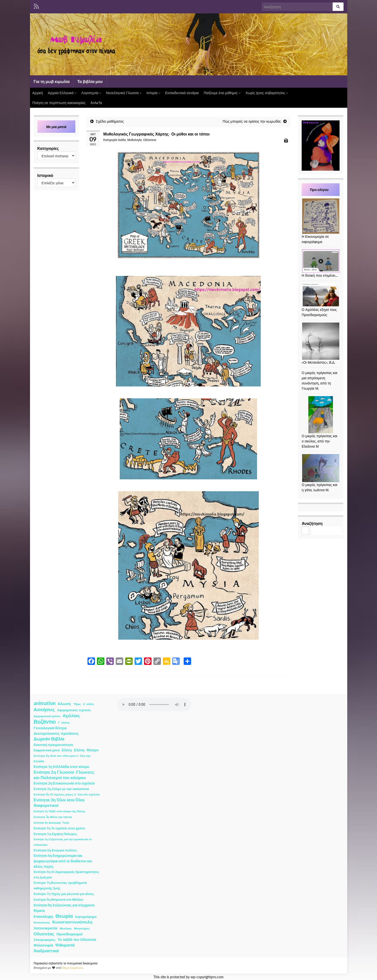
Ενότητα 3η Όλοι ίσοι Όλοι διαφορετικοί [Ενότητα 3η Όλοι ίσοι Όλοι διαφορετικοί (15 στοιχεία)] (59, 803)
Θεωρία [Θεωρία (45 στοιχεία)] (64, 916)
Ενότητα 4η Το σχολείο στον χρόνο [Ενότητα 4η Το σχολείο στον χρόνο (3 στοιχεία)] (59, 828)
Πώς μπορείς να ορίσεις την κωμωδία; (252, 121)
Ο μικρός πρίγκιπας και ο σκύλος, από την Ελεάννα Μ (319, 441)
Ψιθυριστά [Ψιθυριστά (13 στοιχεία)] (65, 945)
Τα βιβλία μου (90, 81)
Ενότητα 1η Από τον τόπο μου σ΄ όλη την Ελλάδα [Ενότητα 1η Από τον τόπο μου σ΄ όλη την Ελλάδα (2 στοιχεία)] (62, 758)
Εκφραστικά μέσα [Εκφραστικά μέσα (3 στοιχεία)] (47, 750)
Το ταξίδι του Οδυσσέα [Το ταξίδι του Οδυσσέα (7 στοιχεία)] (77, 939)
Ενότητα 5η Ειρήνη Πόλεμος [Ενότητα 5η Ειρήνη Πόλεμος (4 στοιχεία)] (56, 834)
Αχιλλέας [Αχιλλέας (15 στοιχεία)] (71, 716)
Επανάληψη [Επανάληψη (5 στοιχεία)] (43, 916)
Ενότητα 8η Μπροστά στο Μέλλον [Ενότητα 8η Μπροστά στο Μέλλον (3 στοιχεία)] (59, 900)
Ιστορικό (45, 175)
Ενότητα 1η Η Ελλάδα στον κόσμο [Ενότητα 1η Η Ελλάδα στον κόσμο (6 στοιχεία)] (62, 767)
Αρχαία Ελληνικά (62, 93)
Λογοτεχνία (91, 93)
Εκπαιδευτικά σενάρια (182, 93)
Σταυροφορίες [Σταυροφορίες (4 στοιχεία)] (45, 940)
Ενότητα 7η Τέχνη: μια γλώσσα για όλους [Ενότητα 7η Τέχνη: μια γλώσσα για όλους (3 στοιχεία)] (64, 894)
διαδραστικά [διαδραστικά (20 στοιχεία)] (46, 951)
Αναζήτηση (312, 523)
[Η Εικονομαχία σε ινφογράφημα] (321, 216)
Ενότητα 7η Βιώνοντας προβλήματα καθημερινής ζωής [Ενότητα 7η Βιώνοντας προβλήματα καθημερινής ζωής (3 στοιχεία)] (60, 885)
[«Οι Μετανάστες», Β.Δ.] (321, 341)
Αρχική (38, 93)
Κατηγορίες (48, 148)
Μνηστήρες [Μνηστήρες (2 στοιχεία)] (82, 928)
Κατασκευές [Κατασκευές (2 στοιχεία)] (42, 922)
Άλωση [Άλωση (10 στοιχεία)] (64, 704)
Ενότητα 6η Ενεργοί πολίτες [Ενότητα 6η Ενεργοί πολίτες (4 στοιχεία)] (55, 850)
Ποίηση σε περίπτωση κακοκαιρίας (59, 103)
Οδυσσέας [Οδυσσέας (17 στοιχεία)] (44, 934)
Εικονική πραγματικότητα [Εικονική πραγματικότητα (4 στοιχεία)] (53, 745)
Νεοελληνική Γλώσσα (124, 93)
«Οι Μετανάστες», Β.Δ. (318, 362)
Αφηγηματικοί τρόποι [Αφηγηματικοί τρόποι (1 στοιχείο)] (47, 716)
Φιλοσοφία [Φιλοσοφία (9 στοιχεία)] (43, 945)
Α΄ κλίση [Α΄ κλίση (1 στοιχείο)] (88, 704)
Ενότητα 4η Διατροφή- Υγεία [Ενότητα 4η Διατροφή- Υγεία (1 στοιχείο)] (51, 823)
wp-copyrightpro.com (207, 977)
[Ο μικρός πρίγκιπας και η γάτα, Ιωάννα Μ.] (321, 468)
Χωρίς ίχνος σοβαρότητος (266, 93)
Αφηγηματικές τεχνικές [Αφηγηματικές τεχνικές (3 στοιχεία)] (74, 710)
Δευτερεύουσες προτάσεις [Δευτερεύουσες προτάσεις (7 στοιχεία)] (56, 733)
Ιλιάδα (122, 140)
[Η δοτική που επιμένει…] (321, 261)
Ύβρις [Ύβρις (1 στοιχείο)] (77, 704)
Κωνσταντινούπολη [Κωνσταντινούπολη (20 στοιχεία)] (72, 922)
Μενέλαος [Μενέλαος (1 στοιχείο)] (66, 928)
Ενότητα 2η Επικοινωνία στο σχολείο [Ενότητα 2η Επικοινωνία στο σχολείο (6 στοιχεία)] (64, 783)
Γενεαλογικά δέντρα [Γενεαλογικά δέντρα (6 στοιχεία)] (50, 728)
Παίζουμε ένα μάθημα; (222, 93)
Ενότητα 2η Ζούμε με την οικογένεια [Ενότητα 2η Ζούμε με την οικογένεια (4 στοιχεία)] (61, 789)
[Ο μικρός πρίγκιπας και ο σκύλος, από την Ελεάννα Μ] (321, 415)
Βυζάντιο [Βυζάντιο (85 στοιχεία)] (45, 722)
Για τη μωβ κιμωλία (52, 81)
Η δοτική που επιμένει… (320, 275)
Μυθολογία (135, 140)
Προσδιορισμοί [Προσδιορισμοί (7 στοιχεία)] (70, 934)
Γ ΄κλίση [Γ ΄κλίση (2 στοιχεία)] (64, 722)
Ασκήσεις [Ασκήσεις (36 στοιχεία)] (44, 709)
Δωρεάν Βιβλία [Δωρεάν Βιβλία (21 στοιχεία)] (49, 739)
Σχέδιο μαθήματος (110, 121)
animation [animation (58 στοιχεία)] (45, 703)
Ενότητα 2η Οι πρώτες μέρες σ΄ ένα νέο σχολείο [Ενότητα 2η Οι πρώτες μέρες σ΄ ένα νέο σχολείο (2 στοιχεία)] (67, 794)
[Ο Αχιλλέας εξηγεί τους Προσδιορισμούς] (321, 295)
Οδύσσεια (149, 140)
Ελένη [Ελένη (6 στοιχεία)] (67, 750)
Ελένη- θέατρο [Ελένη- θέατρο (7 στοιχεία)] (86, 750)
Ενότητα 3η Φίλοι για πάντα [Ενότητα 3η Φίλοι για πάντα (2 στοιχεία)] (53, 817)
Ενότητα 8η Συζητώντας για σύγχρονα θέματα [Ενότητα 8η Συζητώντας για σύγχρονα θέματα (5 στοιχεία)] (64, 908)
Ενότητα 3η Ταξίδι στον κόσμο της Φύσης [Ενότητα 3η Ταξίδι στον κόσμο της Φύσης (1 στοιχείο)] (60, 811)
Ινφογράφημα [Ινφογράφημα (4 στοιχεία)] (86, 917)
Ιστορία (153, 93)
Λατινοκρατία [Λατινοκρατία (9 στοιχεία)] (46, 928)
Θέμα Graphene (73, 968)
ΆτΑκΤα (96, 103)
